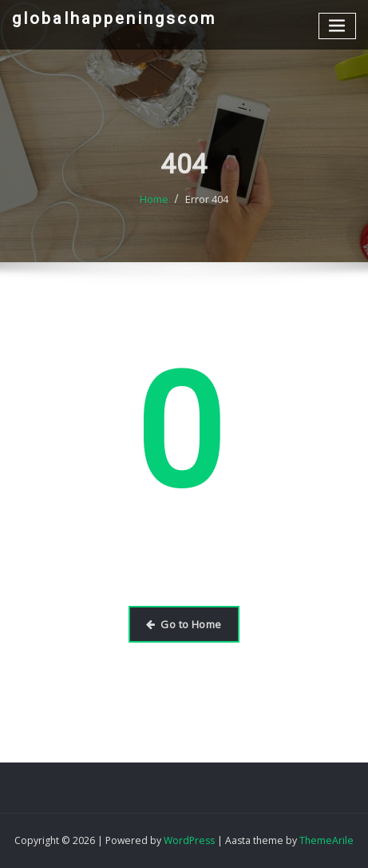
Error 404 (207, 206)
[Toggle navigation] (338, 26)
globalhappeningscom (114, 18)
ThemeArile (326, 840)
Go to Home (184, 624)
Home (154, 206)
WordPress (189, 840)
